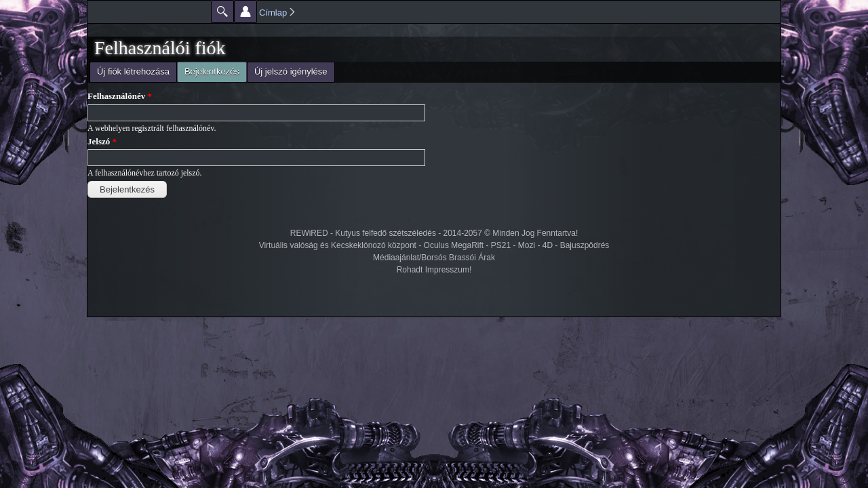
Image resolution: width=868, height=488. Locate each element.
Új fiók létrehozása (133, 72)
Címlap (273, 13)
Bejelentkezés (208, 70)
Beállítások (245, 12)
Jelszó (102, 141)
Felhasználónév (120, 96)
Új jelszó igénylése (291, 72)
